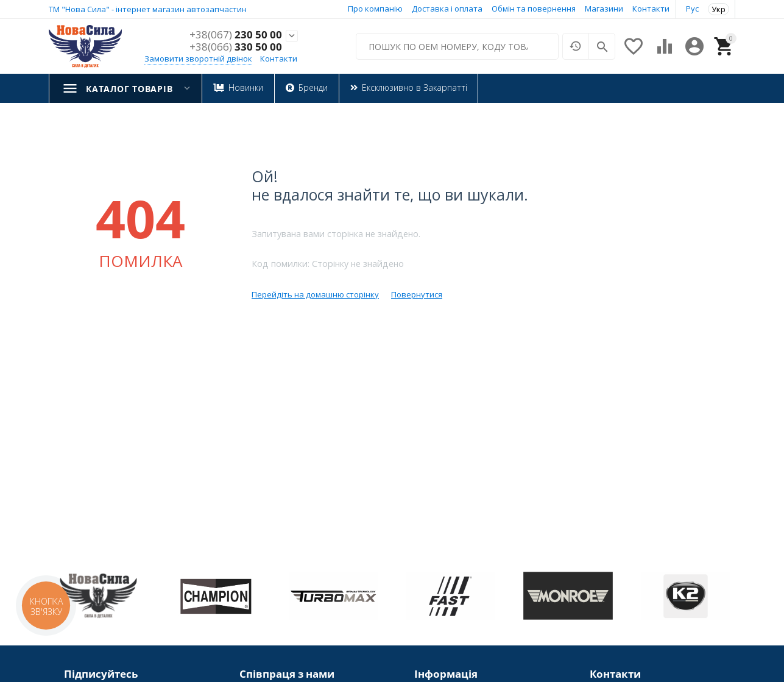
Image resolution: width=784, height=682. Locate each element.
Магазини (604, 9)
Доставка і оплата (447, 9)
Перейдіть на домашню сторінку (315, 294)
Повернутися (417, 294)
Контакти (651, 9)
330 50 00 (236, 47)
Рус (692, 9)
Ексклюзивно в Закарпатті (414, 87)
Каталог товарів (129, 89)
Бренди (313, 87)
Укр (719, 9)
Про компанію (375, 9)
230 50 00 (236, 35)
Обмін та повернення (534, 9)
